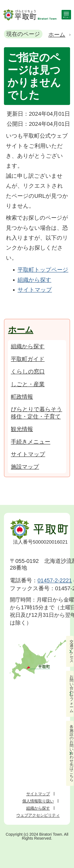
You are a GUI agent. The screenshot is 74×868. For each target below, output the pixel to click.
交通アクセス (72, 651)
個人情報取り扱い (38, 801)
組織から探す (34, 280)
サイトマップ (35, 290)
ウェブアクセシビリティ (38, 815)
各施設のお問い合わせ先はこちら (72, 753)
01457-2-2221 (55, 580)
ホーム (57, 35)
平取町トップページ (43, 270)
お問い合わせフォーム (72, 694)
